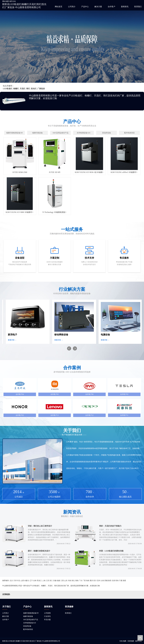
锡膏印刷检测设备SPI (31, 613)
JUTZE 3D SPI (55, 172)
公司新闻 (47, 613)
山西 (22, 581)
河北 (19, 581)
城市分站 (13, 1)
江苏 (47, 581)
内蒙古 (27, 581)
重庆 (91, 581)
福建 (58, 581)
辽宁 (31, 581)
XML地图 (123, 641)
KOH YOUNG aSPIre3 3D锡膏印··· (124, 172)
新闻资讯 (125, 7)
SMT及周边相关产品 (31, 620)
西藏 (106, 581)
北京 (11, 581)
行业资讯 (47, 616)
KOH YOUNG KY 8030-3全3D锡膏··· (89, 172)
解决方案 (98, 7)
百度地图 (131, 641)
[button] (72, 80)
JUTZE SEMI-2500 (20, 172)
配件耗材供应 (28, 629)
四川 (95, 581)
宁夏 (121, 581)
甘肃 (113, 581)
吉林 (35, 581)
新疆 (124, 581)
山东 (66, 581)
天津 (15, 581)
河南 (69, 581)
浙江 (51, 581)
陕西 (110, 581)
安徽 (55, 581)
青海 (117, 581)
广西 (84, 581)
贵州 (99, 581)
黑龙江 (39, 581)
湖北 (73, 581)
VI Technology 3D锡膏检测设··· (55, 212)
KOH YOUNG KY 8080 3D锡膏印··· (20, 212)
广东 (80, 581)
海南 (88, 581)
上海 (44, 581)
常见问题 (47, 620)
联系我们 (138, 7)
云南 (102, 581)
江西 (62, 581)
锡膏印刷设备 (28, 616)
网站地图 (6, 1)
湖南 (77, 581)
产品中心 (85, 7)
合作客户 (111, 7)
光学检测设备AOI (30, 623)
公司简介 (72, 7)
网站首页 (59, 7)
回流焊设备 (27, 626)
